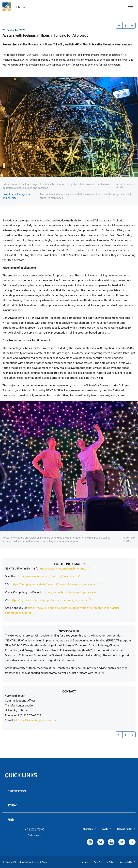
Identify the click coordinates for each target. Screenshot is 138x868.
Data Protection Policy (104, 862)
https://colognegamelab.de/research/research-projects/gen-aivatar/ (56, 584)
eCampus (89, 829)
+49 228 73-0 (34, 829)
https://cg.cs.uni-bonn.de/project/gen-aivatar (70, 592)
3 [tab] (74, 551)
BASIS (107, 829)
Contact (69, 691)
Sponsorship (69, 631)
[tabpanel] (69, 475)
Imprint (85, 862)
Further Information (69, 564)
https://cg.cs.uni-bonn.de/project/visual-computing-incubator (51, 600)
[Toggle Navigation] (131, 7)
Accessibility (128, 862)
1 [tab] (64, 551)
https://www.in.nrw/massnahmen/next (65, 569)
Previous (7, 474)
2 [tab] (69, 551)
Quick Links (21, 775)
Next (131, 474)
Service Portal (126, 829)
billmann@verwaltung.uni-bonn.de (35, 720)
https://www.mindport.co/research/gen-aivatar (49, 576)
